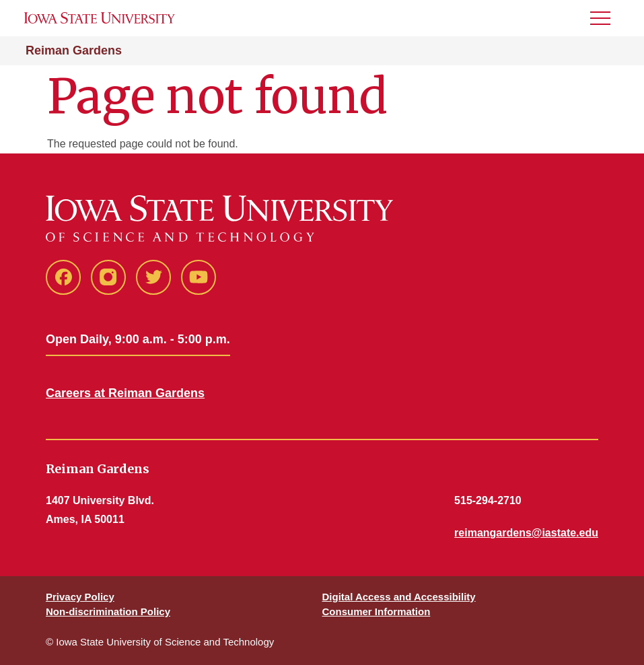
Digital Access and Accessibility (399, 597)
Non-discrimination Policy (108, 611)
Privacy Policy (80, 597)
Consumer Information (377, 611)
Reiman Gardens (74, 50)
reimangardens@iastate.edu (526, 533)
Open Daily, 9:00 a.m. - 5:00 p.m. (138, 339)
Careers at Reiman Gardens (125, 393)
